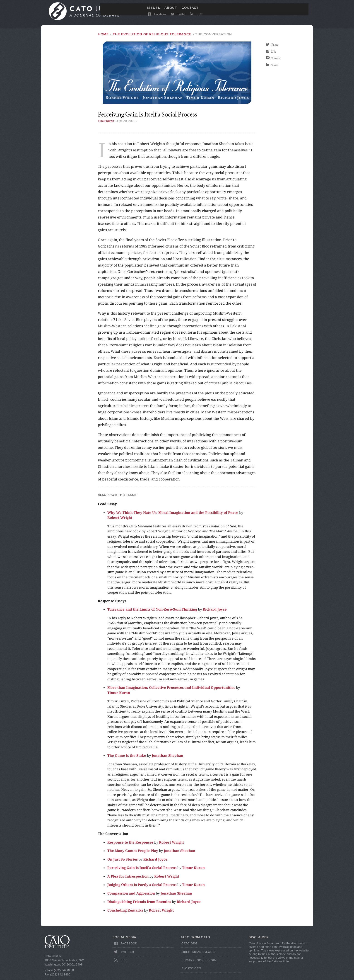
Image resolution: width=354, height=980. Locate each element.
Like (274, 53)
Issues (154, 11)
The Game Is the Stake (127, 757)
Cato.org (189, 945)
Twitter (178, 19)
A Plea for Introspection (128, 878)
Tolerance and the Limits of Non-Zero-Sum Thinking (152, 611)
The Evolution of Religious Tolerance (152, 36)
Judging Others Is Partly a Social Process (142, 886)
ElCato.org (191, 970)
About (171, 11)
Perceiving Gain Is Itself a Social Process (142, 869)
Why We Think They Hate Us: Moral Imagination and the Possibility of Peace (173, 514)
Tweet (275, 46)
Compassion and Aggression (131, 895)
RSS (196, 19)
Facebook (157, 19)
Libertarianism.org (198, 954)
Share (275, 67)
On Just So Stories (123, 861)
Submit (276, 60)
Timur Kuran (106, 123)
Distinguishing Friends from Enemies (139, 903)
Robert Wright (120, 519)
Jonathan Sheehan (167, 757)
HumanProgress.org (200, 962)
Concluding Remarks (125, 912)
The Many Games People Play (133, 852)
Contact (190, 11)
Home (103, 36)
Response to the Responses (130, 844)
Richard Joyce (215, 611)
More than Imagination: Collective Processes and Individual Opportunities (171, 689)
